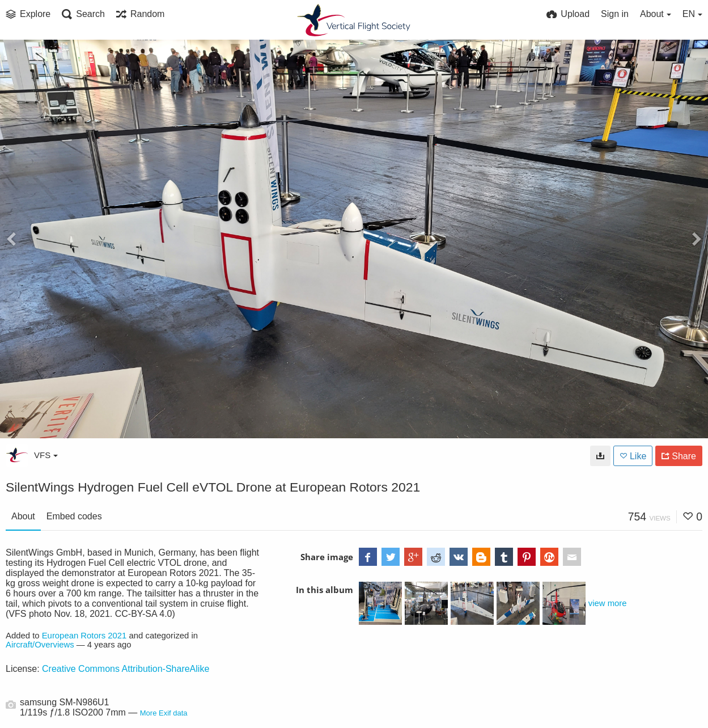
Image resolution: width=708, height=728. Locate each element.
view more (608, 603)
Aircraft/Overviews (40, 645)
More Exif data (164, 713)
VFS (46, 455)
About (23, 516)
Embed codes (74, 516)
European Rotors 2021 (84, 636)
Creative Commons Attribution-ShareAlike (126, 669)
